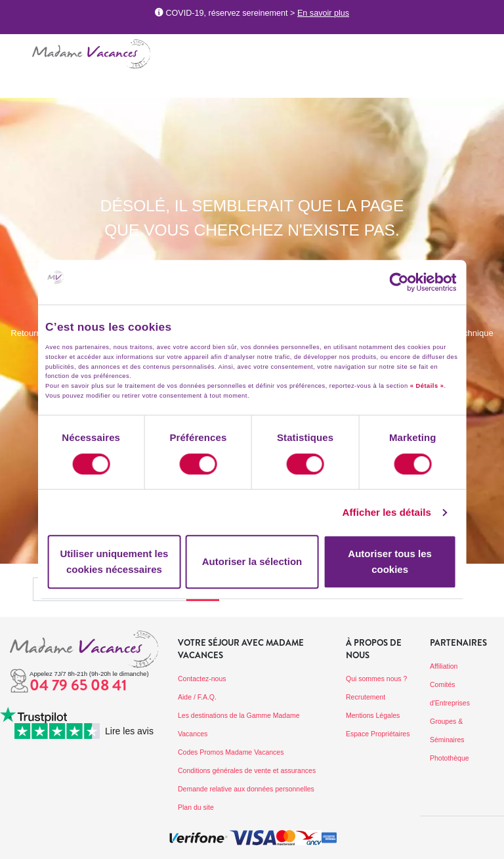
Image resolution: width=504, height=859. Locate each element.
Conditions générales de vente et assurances (247, 770)
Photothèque (450, 758)
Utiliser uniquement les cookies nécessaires (114, 561)
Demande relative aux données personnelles (246, 789)
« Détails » (427, 386)
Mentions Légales (373, 715)
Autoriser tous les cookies (390, 561)
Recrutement (366, 697)
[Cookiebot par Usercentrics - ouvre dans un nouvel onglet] (412, 282)
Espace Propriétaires (378, 734)
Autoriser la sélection (252, 561)
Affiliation (444, 666)
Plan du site (196, 807)
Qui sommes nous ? (376, 679)
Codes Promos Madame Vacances (231, 752)
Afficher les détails (387, 512)
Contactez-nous (202, 679)
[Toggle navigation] (16, 52)
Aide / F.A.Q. (197, 697)
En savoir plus (323, 13)
